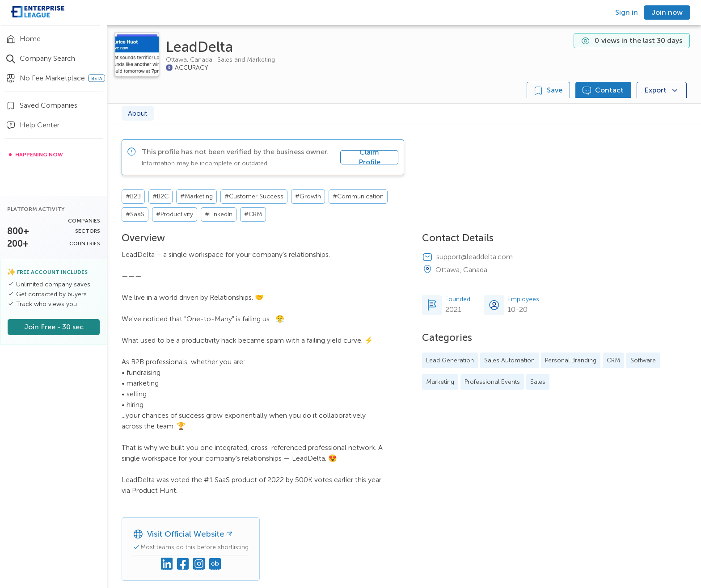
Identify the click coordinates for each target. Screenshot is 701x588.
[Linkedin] (167, 564)
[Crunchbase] (215, 564)
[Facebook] (183, 564)
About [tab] (138, 113)
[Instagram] (199, 564)
